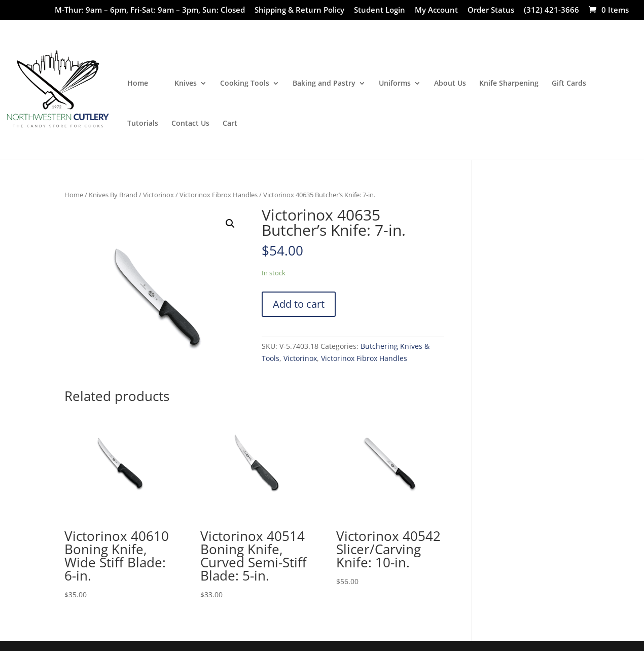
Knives (186, 84)
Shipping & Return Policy (299, 10)
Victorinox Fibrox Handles (219, 195)
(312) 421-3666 (551, 10)
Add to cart (299, 304)
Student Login (380, 10)
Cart (230, 124)
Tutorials (143, 124)
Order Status (491, 10)
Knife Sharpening (509, 84)
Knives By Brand (113, 195)
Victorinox (158, 195)
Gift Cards (569, 84)
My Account (436, 10)
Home (138, 84)
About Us (450, 84)
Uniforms (395, 84)
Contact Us (190, 124)
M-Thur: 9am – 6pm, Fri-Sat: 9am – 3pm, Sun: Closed (150, 10)
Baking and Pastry (324, 84)
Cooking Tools (245, 84)
